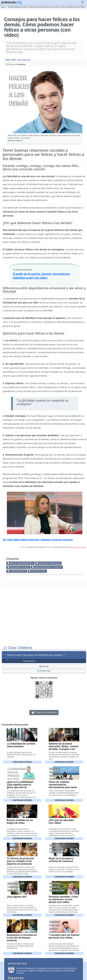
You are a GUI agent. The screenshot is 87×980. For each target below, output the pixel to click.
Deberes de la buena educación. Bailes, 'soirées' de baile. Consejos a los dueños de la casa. (64, 748)
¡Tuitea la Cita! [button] (44, 671)
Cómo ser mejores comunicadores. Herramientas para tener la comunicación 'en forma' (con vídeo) (64, 787)
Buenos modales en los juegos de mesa (20, 821)
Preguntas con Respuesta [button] (44, 713)
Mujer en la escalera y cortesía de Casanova (61, 860)
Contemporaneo (18, 571)
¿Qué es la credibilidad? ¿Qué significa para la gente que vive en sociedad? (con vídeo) (20, 786)
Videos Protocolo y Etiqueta (48, 567)
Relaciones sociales (19, 567)
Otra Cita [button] (44, 666)
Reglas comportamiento (22, 563)
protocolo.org (38, 571)
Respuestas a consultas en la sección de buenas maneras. (22, 938)
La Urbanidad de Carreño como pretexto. (21, 745)
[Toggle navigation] (82, 2)
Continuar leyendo (22, 762)
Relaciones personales (49, 563)
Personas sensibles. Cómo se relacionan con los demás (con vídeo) (63, 899)
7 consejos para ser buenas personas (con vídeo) (64, 936)
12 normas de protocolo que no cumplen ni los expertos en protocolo (20, 861)
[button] (45, 102)
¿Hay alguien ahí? (17, 897)
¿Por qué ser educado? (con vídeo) (61, 821)
